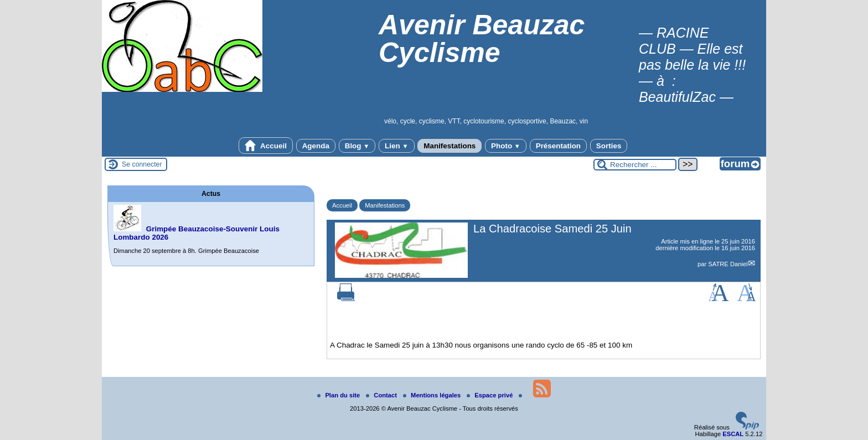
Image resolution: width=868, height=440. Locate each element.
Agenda (316, 146)
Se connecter (142, 164)
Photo (506, 146)
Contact (382, 395)
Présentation (558, 146)
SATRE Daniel (728, 264)
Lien (396, 146)
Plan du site (339, 395)
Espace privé (490, 395)
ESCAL (733, 434)
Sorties (609, 146)
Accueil (266, 146)
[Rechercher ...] (635, 165)
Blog (357, 146)
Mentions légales (433, 395)
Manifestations (449, 146)
